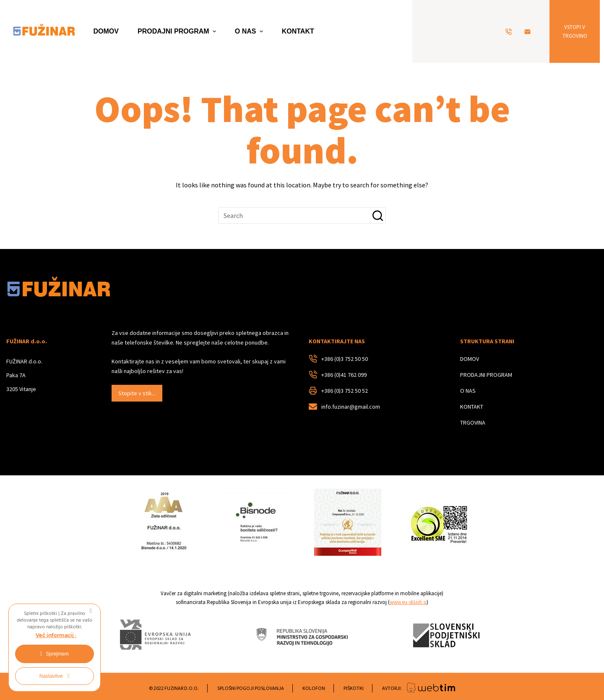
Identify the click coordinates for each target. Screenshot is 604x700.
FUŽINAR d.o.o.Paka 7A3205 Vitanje (24, 375)
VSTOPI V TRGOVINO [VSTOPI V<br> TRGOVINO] (575, 31)
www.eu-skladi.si (408, 602)
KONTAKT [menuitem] (298, 31)
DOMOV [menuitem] (106, 31)
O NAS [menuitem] (250, 31)
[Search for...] (302, 215)
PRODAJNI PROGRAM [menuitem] (178, 31)
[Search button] (377, 215)
